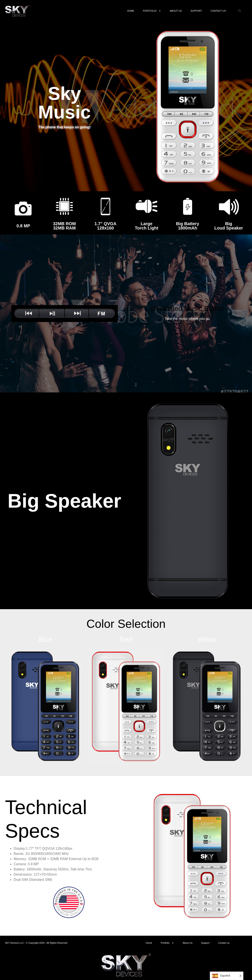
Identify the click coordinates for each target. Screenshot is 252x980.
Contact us (218, 11)
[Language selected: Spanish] (227, 976)
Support (196, 11)
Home (131, 11)
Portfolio (152, 11)
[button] (239, 11)
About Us (176, 11)
